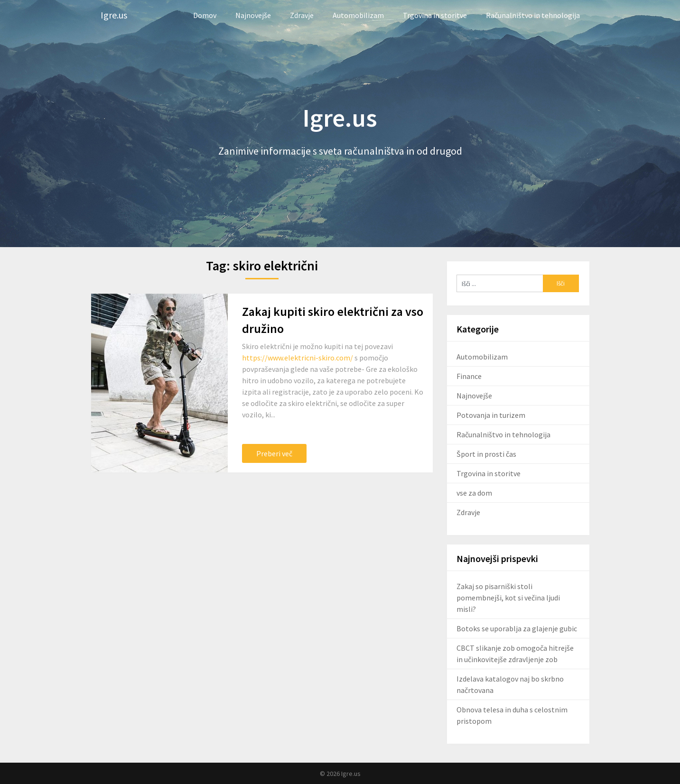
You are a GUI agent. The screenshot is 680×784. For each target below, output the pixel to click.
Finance (469, 376)
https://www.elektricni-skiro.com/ (298, 358)
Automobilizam (358, 15)
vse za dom (474, 493)
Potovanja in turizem (491, 415)
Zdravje (302, 15)
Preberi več (274, 453)
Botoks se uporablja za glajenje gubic (517, 628)
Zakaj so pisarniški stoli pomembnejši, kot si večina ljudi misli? (508, 598)
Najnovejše (253, 15)
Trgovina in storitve (435, 15)
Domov (205, 15)
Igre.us (114, 15)
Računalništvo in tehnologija (533, 15)
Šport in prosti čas (486, 454)
